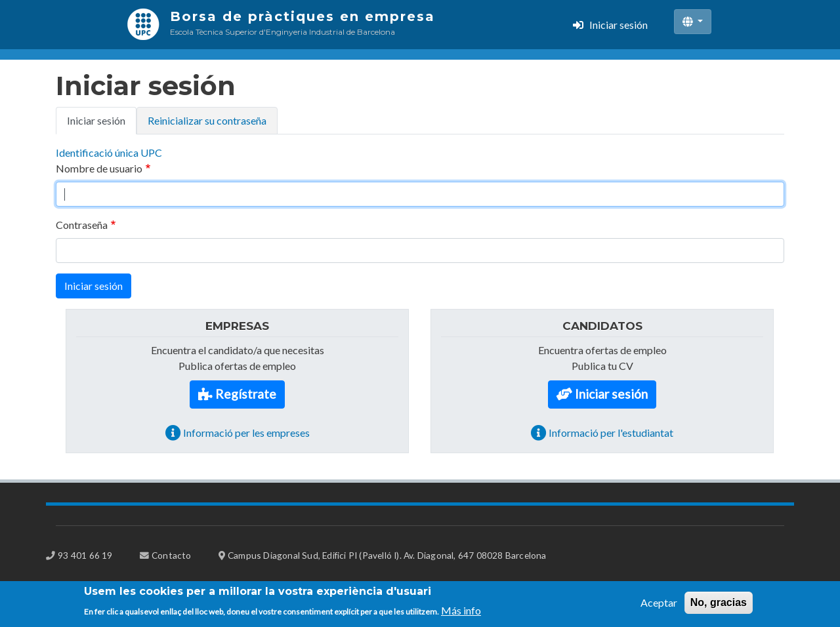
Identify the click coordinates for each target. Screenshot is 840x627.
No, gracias (719, 606)
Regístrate (246, 394)
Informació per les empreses (246, 433)
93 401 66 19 (85, 555)
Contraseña (82, 225)
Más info (461, 613)
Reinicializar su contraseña (207, 120)
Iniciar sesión (619, 25)
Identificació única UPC (109, 152)
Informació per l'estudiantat (611, 433)
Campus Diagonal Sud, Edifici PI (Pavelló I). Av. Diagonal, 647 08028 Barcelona (387, 555)
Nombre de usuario (99, 168)
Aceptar (659, 606)
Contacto (172, 555)
